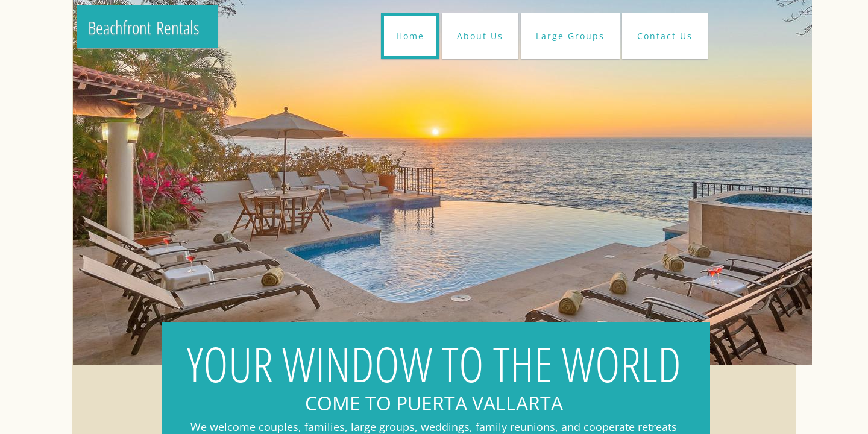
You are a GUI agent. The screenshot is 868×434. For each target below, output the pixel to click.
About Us (480, 36)
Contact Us (665, 36)
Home (410, 36)
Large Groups (570, 36)
